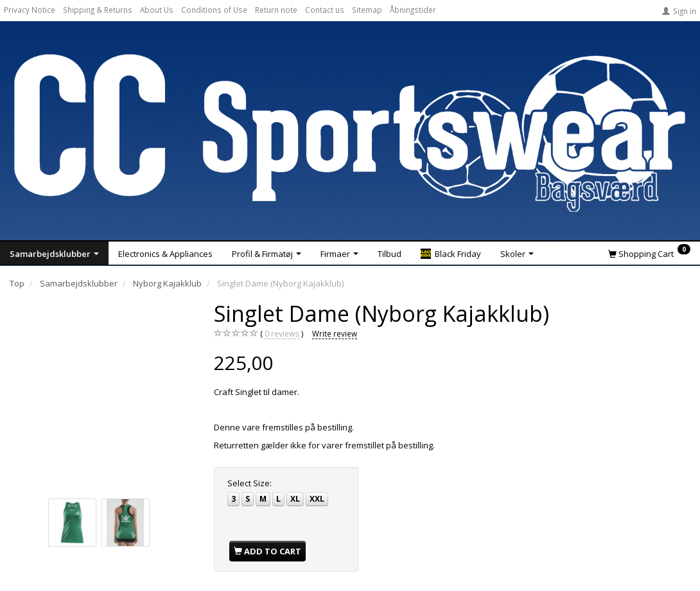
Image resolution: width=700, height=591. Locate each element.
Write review (335, 333)
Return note (276, 10)
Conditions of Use (214, 10)
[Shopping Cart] (649, 253)
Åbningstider (413, 10)
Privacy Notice (30, 10)
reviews (282, 334)
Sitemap (367, 10)
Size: (249, 483)
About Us (157, 10)
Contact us (325, 10)
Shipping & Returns (98, 10)
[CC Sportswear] (350, 133)
